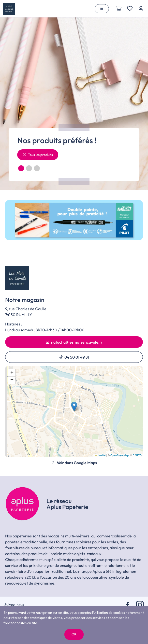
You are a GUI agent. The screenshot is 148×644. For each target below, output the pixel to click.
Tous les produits (38, 155)
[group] (74, 220)
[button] (21, 168)
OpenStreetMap (119, 455)
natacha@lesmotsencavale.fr (74, 342)
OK (74, 634)
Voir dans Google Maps (74, 463)
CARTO (137, 455)
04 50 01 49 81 (74, 357)
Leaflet (100, 455)
